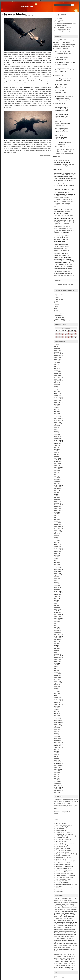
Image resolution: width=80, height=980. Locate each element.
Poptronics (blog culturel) (63, 863)
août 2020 (57, 469)
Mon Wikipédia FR (61, 829)
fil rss (55, 976)
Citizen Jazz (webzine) (62, 883)
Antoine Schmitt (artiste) (63, 856)
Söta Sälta (59, 890)
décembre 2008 (58, 721)
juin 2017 (57, 537)
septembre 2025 (59, 359)
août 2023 (57, 404)
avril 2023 (57, 411)
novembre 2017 (58, 528)
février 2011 (57, 674)
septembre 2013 (59, 618)
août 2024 (57, 383)
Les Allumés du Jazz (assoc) (64, 868)
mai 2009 (57, 712)
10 (75, 333)
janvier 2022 (57, 438)
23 (72, 336)
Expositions (35, 16)
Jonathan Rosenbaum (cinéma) (65, 861)
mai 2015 (57, 582)
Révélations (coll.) (59, 316)
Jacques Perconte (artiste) (63, 857)
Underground (70, 150)
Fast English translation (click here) (64, 40)
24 (75, 336)
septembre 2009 (59, 704)
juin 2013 (57, 624)
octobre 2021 (58, 444)
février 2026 (57, 350)
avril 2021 (57, 455)
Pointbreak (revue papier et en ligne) (66, 884)
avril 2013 (57, 627)
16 (72, 335)
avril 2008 (57, 735)
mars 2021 (57, 456)
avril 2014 (57, 606)
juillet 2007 (57, 751)
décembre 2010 (58, 677)
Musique (56, 296)
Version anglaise (59, 153)
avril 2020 (57, 476)
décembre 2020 (58, 462)
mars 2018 (57, 521)
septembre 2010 (59, 683)
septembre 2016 (59, 553)
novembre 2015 (58, 571)
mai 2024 (57, 388)
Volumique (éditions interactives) (65, 843)
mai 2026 (57, 345)
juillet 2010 (57, 686)
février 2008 (57, 739)
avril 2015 (57, 584)
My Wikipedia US (61, 830)
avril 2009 (57, 713)
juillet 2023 (57, 406)
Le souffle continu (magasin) (64, 870)
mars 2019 (57, 499)
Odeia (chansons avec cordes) (65, 888)
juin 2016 (57, 559)
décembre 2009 (58, 699)
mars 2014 (57, 607)
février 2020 (57, 480)
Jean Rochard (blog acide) (63, 879)
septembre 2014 (59, 597)
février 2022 (57, 437)
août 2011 (57, 663)
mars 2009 (57, 715)
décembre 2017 (58, 526)
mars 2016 (57, 564)
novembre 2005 (58, 787)
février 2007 (57, 760)
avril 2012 (57, 649)
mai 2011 (57, 668)
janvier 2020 (57, 481)
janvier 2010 (57, 697)
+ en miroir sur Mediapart (61, 25)
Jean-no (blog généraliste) (63, 865)
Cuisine (56, 307)
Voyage (56, 310)
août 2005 (57, 793)
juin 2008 (57, 731)
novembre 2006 (58, 765)
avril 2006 (57, 778)
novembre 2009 (58, 701)
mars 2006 (57, 780)
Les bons (69, 259)
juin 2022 (57, 429)
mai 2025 (57, 366)
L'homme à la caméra (61, 263)
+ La (69, 263)
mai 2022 (57, 431)
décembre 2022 (58, 419)
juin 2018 (57, 516)
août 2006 (57, 771)
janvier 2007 (57, 762)
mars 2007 (57, 758)
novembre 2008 (58, 722)
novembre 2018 (58, 507)
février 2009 (57, 717)
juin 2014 (57, 602)
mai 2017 (57, 539)
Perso (56, 308)
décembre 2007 (58, 742)
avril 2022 (57, 433)
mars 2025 (57, 370)
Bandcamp (66, 224)
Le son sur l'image (59, 317)
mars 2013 (57, 629)
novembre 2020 (58, 463)
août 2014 (57, 598)
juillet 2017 (57, 535)
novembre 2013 (58, 614)
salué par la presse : (62, 198)
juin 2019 (57, 494)
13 (63, 335)
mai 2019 (57, 496)
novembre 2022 (58, 420)
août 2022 (57, 426)
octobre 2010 (58, 681)
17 (75, 335)
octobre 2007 (58, 746)
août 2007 (57, 749)
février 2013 (57, 631)
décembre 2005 (58, 785)
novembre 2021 (58, 442)
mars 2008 (57, 737)
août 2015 (57, 577)
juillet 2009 (57, 708)
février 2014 (57, 609)
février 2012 (57, 652)
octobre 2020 (58, 465)
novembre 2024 (58, 377)
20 (63, 336)
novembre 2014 (58, 593)
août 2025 (57, 361)
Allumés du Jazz (59, 312)
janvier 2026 (57, 352)
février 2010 (57, 695)
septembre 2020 (59, 467)
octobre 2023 (58, 401)
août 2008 (57, 728)
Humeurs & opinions (60, 294)
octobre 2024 (58, 379)
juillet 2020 (57, 471)
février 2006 (57, 782)
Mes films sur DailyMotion (63, 839)
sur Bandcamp (65, 250)
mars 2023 (57, 413)
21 (66, 336)
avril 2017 (57, 541)
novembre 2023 (58, 399)
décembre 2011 (58, 656)
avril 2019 (57, 498)
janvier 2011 (57, 676)
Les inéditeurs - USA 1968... (64, 832)
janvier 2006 (57, 783)
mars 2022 (57, 435)
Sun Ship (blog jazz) (62, 881)
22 (69, 336)
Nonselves (58, 184)
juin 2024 (57, 386)
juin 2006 (57, 775)
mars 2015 (57, 586)
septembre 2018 (59, 510)
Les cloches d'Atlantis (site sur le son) (67, 872)
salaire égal (58, 259)
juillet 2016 (57, 557)
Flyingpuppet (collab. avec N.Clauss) (66, 854)
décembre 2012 (58, 634)
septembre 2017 (59, 532)
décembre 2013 (58, 613)
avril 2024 (57, 390)
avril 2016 (57, 562)
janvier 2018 (57, 525)
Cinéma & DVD (58, 299)
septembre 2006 (59, 769)
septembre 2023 (59, 402)
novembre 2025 (58, 356)
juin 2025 (57, 365)
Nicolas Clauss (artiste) (63, 852)
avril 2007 (57, 757)
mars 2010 (57, 694)
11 (56, 335)
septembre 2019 (59, 489)
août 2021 (57, 447)
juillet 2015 (57, 579)
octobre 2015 (58, 573)
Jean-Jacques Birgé (27, 6)
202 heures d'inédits (69, 63)
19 (59, 336)
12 (59, 335)
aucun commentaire (45, 155)
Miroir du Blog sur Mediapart (64, 825)
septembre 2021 (59, 446)
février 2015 (57, 588)
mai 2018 (57, 517)
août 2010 (57, 685)
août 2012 (57, 642)
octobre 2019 (58, 487)
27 (63, 338)
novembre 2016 (58, 550)
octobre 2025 (58, 357)
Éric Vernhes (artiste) (62, 847)
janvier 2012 (57, 654)
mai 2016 (57, 561)
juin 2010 (57, 688)
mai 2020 (57, 474)
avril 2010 (57, 692)
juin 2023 (57, 408)
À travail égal (68, 257)
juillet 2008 (57, 730)
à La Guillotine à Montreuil (60, 48)
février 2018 (57, 523)
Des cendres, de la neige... (15, 14)
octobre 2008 (58, 724)
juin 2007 (57, 753)
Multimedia (57, 298)
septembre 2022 (59, 424)
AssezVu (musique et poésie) (64, 877)
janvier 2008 (57, 740)
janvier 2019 (57, 503)
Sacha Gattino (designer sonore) (65, 845)
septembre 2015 (59, 575)
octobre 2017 (58, 530)
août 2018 (57, 512)
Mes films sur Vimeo (62, 841)
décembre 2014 (58, 591)
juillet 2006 (57, 773)
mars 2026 (57, 348)
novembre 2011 (58, 658)
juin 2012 (57, 645)
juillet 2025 (57, 363)
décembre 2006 (59, 764)
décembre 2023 (58, 397)
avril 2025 (57, 368)
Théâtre (56, 301)
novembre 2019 (58, 485)
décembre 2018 (58, 505)
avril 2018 (57, 519)
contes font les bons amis (62, 261)
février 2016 (57, 566)
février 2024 (57, 393)
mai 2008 (57, 733)
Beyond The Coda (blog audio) (65, 874)
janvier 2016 (57, 568)
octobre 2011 (58, 659)
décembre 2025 (58, 354)
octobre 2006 (58, 767)
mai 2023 (57, 410)
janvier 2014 (57, 611)
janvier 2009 (57, 719)
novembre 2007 (58, 744)
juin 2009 (57, 710)
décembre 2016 (58, 548)
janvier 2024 (57, 395)
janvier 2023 (57, 417)
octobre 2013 (58, 616)
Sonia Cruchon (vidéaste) (63, 848)
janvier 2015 (57, 589)
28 (66, 338)
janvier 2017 (57, 546)
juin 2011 (57, 667)
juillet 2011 (57, 665)
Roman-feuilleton (59, 314)
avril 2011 (57, 670)
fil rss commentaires (60, 978)
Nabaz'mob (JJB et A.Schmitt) (64, 834)
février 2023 (57, 415)
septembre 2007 (59, 748)
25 (56, 338)
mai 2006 (57, 776)
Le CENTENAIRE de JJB (61, 192)
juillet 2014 (57, 600)
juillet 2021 (57, 449)
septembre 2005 (59, 791)
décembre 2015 (58, 570)
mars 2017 (57, 543)
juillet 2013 (57, 622)
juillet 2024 (57, 384)
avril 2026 (57, 347)
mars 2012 (57, 650)
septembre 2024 (59, 381)
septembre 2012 (59, 640)
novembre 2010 (58, 679)
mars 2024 (57, 392)
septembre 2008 (59, 726)
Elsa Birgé (59, 886)
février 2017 (57, 544)
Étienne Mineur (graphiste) (64, 850)
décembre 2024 (58, 375)
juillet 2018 (57, 514)
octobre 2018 (58, 508)
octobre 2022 (58, 422)
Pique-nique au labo (67, 218)
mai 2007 (57, 755)
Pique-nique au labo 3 (63, 227)
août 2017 (57, 534)
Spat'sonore (59, 892)
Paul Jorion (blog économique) (65, 866)
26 (59, 338)
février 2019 (57, 501)
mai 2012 (57, 647)
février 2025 (57, 372)
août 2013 (57, 620)
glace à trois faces (59, 265)
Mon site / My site (61, 823)
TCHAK (57, 98)
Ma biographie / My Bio (63, 827)
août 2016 (57, 555)
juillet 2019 (57, 492)
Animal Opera (63, 91)
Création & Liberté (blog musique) (66, 875)
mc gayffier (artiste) (61, 859)
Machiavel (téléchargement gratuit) (66, 836)
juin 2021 (57, 451)
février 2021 (57, 458)
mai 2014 (57, 604)
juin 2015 (57, 580)
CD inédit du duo (63, 272)
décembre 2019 (58, 483)
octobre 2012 (58, 638)
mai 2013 (57, 625)
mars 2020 (57, 478)
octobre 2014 (58, 595)
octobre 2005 (58, 789)
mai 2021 (57, 453)
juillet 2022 (57, 428)
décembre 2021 (58, 440)
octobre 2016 (58, 552)
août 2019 (57, 491)
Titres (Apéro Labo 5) (61, 114)
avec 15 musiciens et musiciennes (64, 194)
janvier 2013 (57, 632)
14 (66, 335)
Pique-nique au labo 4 (61, 86)
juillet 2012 (57, 643)
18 (56, 336)
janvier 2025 (57, 374)
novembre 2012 (58, 636)
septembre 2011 (59, 661)
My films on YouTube (62, 838)
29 (69, 338)
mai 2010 (57, 690)
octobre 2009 (58, 703)
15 (69, 335)
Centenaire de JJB (59, 319)
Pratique (56, 305)
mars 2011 (57, 672)
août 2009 (57, 706)
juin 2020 (57, 473)
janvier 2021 (57, 460)
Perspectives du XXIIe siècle (65, 210)
